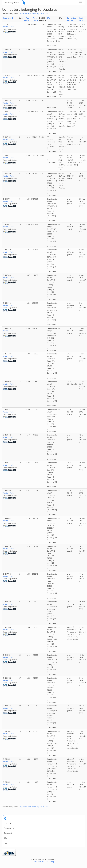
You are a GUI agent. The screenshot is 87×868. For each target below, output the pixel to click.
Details (5, 27)
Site (6, 838)
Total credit (35, 19)
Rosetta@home (12, 3)
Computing (9, 828)
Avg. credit (27, 19)
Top (5, 844)
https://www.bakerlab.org (44, 862)
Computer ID (8, 18)
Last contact (83, 19)
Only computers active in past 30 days (34, 14)
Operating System (71, 19)
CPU (49, 18)
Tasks (12, 27)
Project (7, 823)
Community (9, 833)
